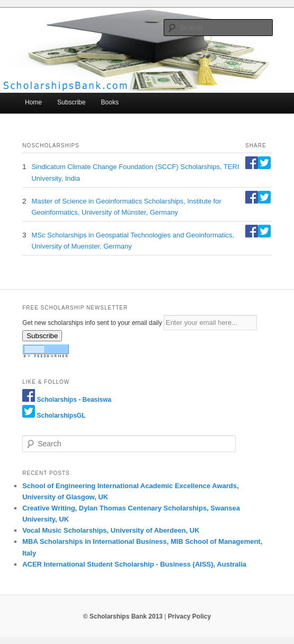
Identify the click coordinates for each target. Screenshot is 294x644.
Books (110, 102)
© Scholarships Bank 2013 (123, 616)
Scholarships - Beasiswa (74, 400)
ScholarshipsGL (61, 416)
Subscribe (71, 102)
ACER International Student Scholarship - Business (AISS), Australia (134, 564)
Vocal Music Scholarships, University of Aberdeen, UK (111, 530)
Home (33, 102)
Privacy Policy (189, 616)
